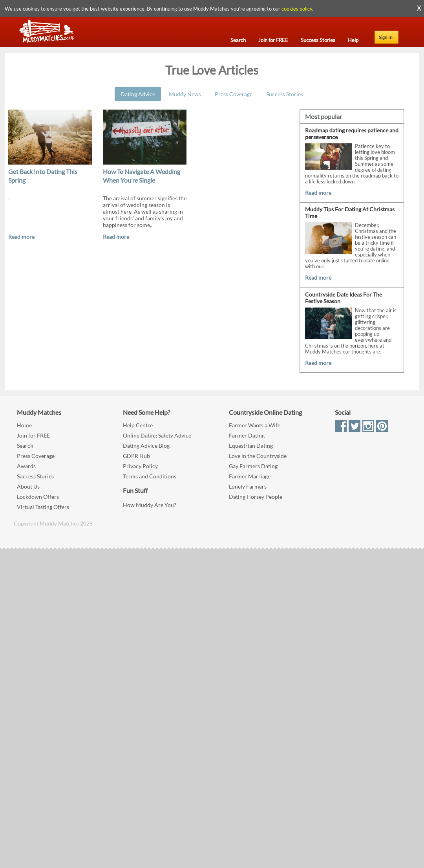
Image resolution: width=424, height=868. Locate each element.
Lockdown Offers (38, 497)
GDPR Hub (136, 456)
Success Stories (285, 94)
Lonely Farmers (248, 486)
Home (24, 425)
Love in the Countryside (258, 456)
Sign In (386, 37)
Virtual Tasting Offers (43, 507)
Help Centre (138, 425)
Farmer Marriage (250, 476)
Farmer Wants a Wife (255, 425)
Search (25, 446)
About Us (28, 486)
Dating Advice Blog (146, 446)
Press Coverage (234, 94)
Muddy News (185, 94)
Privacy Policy (140, 466)
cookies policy (297, 9)
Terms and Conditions (150, 476)
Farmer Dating (247, 435)
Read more (21, 237)
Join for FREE (33, 435)
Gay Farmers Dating (253, 466)
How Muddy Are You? (150, 505)
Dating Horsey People (256, 497)
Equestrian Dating (251, 446)
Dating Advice (138, 94)
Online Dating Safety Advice (157, 435)
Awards (26, 466)
